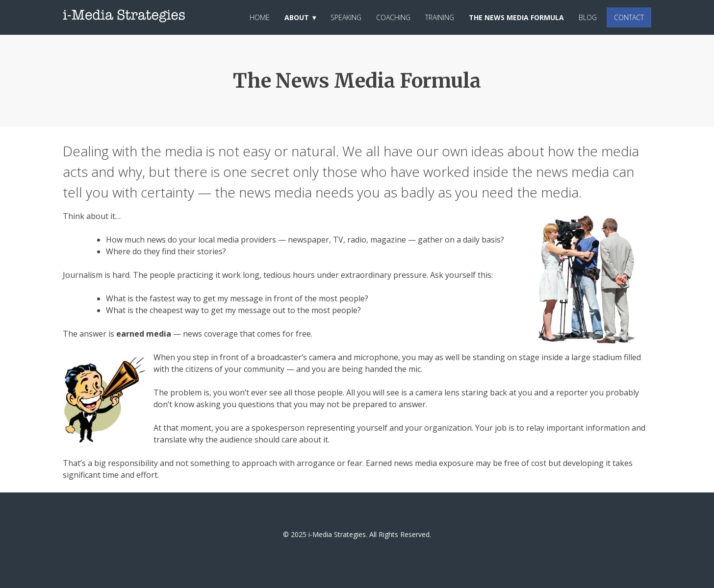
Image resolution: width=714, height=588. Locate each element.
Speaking (346, 17)
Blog (588, 17)
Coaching (393, 17)
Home (260, 17)
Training (440, 17)
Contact (629, 17)
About (297, 17)
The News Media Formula (516, 17)
